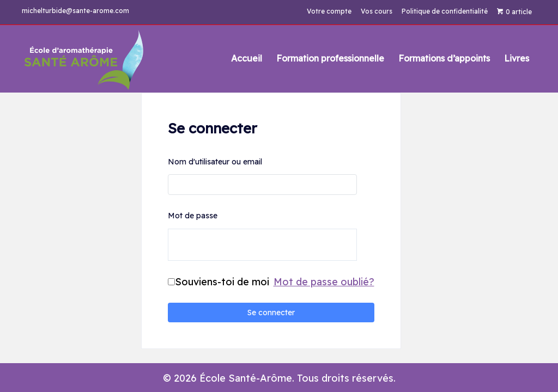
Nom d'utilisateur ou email (215, 162)
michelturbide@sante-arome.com (75, 11)
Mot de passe (193, 216)
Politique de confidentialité (445, 11)
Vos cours (377, 11)
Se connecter (271, 313)
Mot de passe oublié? (324, 282)
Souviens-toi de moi (222, 282)
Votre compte (329, 11)
